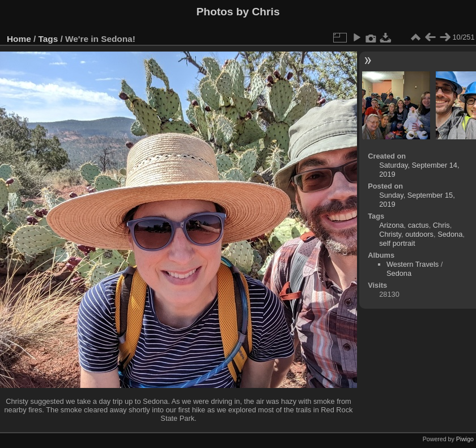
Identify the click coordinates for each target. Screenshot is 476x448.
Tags (48, 39)
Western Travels (413, 264)
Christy (390, 234)
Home (19, 39)
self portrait (397, 243)
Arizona (391, 225)
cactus (418, 225)
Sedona (450, 234)
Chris (441, 225)
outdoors (419, 234)
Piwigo (465, 439)
